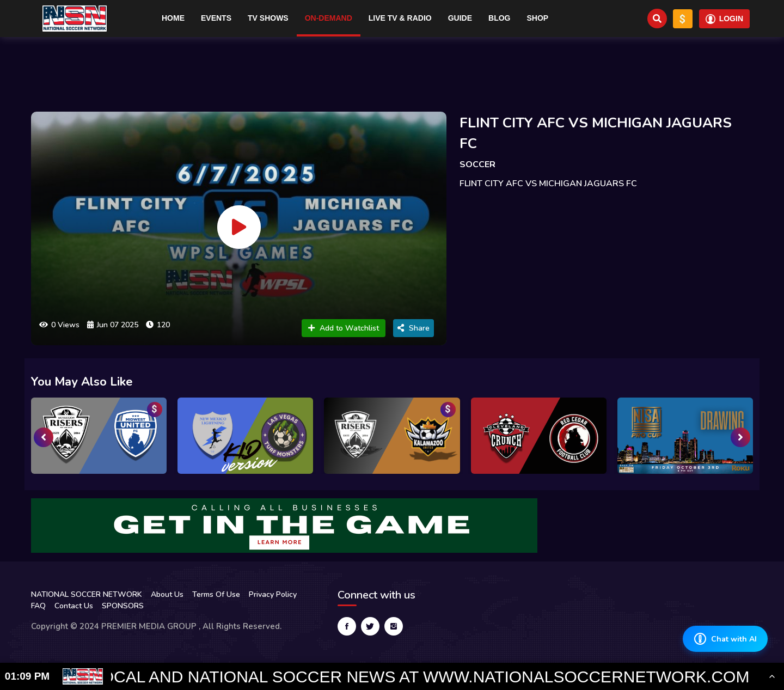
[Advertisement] (392, 70)
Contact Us (74, 606)
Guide (460, 18)
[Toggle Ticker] (772, 676)
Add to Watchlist (344, 328)
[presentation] (44, 437)
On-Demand (329, 18)
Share (414, 328)
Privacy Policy (273, 594)
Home (173, 18)
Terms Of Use (216, 594)
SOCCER (477, 164)
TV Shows (268, 18)
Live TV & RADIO (400, 18)
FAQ (38, 606)
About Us (167, 594)
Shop (538, 18)
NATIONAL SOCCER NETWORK (87, 594)
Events (216, 18)
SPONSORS (123, 606)
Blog (499, 18)
